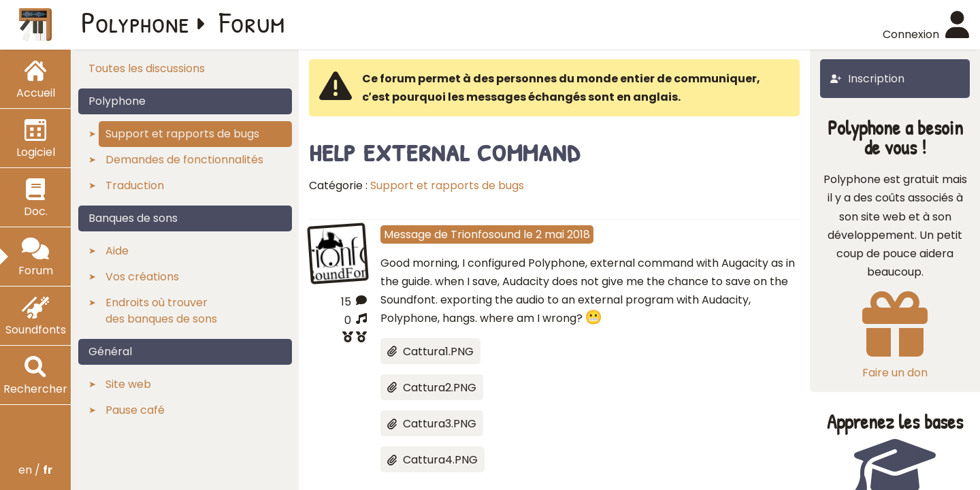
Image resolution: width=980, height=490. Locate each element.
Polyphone (135, 22)
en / (35, 470)
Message (408, 234)
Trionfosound (486, 234)
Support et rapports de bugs (447, 185)
